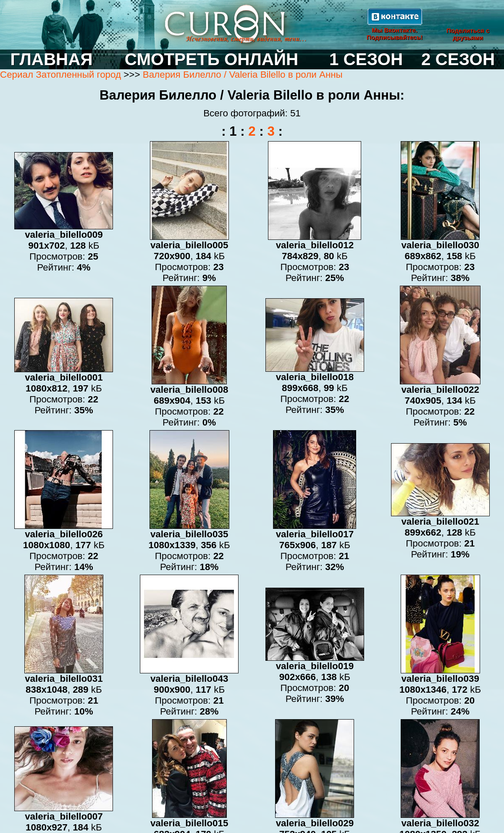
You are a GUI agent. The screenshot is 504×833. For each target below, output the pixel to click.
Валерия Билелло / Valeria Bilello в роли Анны (243, 75)
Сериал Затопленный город (60, 75)
